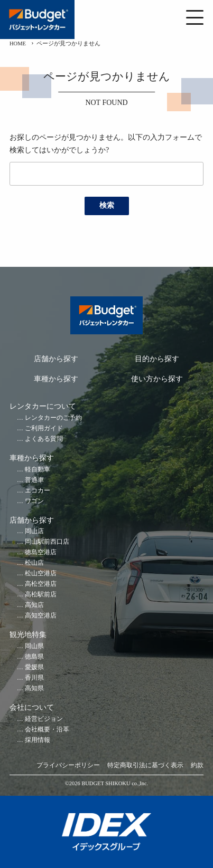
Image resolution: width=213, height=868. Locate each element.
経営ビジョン (44, 719)
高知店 (34, 605)
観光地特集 (28, 635)
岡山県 (34, 646)
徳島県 (34, 657)
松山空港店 (41, 573)
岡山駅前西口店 (47, 542)
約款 (197, 765)
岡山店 (34, 531)
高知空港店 (41, 616)
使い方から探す (157, 379)
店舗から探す (56, 359)
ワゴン (34, 501)
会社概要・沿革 (47, 730)
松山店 (34, 563)
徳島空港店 (41, 552)
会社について (32, 707)
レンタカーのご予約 (53, 418)
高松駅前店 (41, 595)
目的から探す (157, 359)
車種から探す (56, 379)
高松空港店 (41, 584)
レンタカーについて (43, 406)
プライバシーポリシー (68, 765)
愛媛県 (34, 667)
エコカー (38, 491)
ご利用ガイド (44, 428)
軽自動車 (38, 470)
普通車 (34, 480)
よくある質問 (44, 439)
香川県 (34, 678)
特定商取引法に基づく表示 (145, 765)
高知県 (34, 688)
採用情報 (38, 740)
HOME (18, 44)
